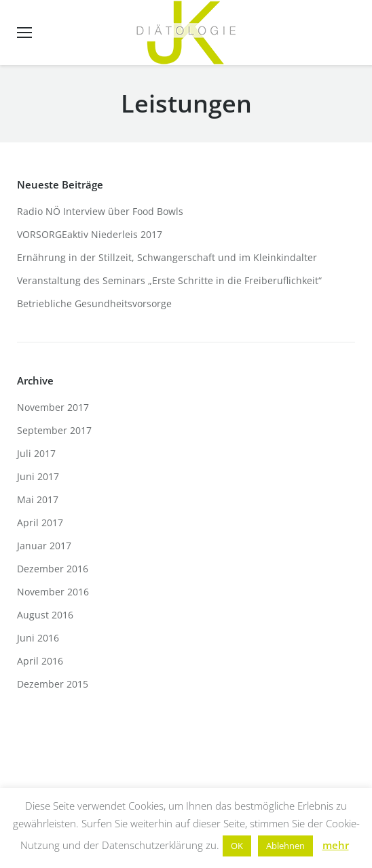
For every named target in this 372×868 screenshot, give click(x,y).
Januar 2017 (44, 546)
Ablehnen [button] (285, 846)
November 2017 (53, 407)
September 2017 (54, 430)
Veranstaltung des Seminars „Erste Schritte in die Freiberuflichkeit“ (169, 280)
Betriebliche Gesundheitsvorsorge (94, 303)
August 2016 (45, 615)
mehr (336, 845)
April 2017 (40, 522)
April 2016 (40, 661)
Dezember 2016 (53, 569)
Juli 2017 (36, 453)
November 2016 (53, 592)
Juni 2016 (38, 638)
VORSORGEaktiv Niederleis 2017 (90, 234)
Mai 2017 (38, 499)
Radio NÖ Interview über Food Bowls (100, 211)
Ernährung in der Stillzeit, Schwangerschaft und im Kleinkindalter (167, 257)
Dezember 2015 (53, 684)
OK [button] (237, 846)
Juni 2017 (38, 476)
